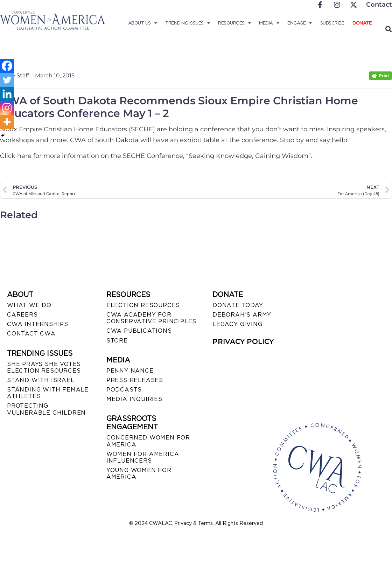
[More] (7, 122)
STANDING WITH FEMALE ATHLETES (48, 393)
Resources (234, 23)
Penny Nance (130, 371)
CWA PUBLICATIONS (139, 331)
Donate (362, 23)
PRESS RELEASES (135, 380)
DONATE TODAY (238, 305)
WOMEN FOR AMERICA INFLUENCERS (143, 457)
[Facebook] (7, 66)
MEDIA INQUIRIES (134, 399)
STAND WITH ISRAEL (41, 380)
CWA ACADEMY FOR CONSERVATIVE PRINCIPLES (151, 318)
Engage (300, 23)
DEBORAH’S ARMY (242, 315)
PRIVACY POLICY (243, 341)
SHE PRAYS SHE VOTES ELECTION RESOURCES (44, 367)
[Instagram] (7, 108)
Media (269, 23)
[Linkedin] (7, 94)
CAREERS (22, 315)
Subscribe (332, 23)
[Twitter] (7, 80)
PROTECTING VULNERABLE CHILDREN (46, 409)
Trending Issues (187, 23)
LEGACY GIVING (237, 324)
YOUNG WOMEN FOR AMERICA (139, 473)
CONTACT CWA (31, 334)
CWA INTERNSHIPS (38, 324)
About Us (143, 23)
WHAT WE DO (29, 305)
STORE (117, 341)
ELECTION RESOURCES (143, 305)
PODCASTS (124, 390)
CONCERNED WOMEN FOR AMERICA (148, 441)
